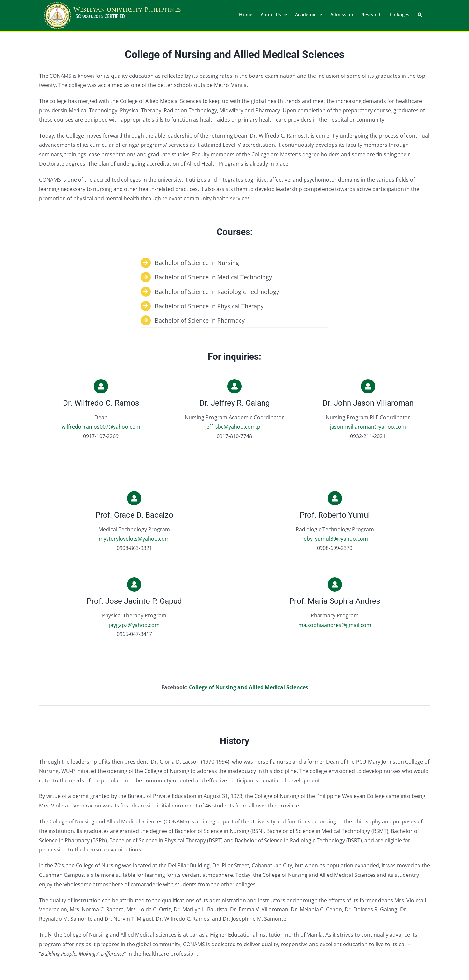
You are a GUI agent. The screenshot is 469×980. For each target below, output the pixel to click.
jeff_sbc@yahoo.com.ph (234, 426)
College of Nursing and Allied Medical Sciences (249, 687)
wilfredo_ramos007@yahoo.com (101, 426)
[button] (420, 14)
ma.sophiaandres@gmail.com (335, 625)
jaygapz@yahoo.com (134, 625)
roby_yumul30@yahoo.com (335, 538)
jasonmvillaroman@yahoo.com (368, 426)
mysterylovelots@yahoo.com (134, 538)
